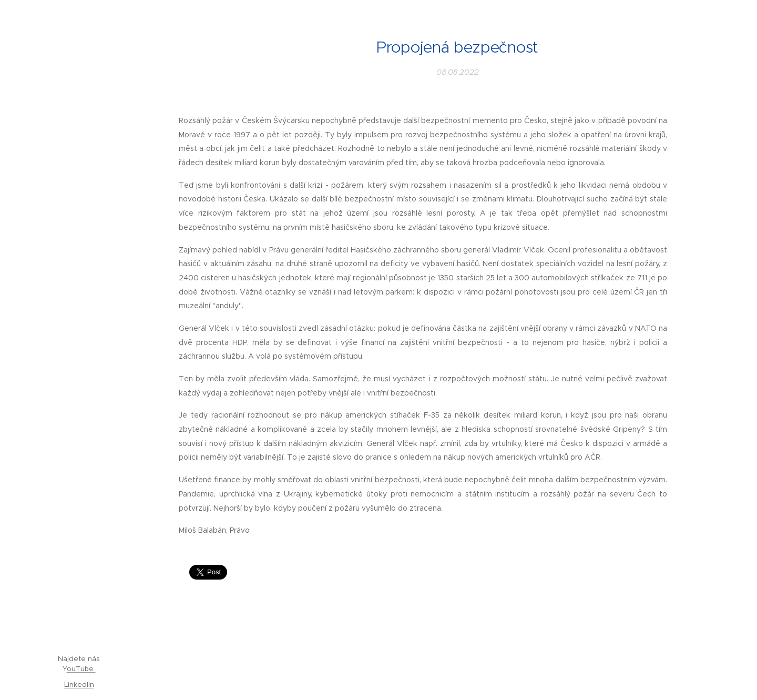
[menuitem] (79, 272)
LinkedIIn (79, 684)
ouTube (81, 669)
